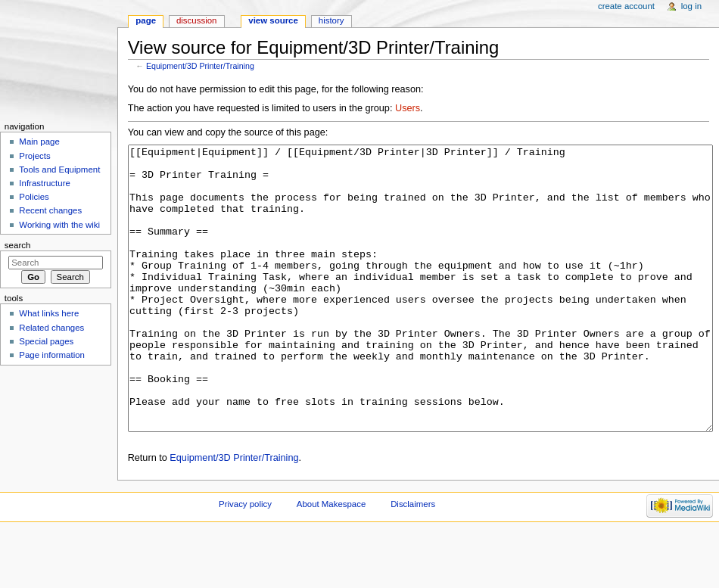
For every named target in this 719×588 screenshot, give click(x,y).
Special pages (46, 341)
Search (18, 245)
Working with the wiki (59, 225)
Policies (34, 197)
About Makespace (331, 561)
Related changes (51, 328)
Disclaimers (413, 561)
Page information (52, 355)
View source (273, 20)
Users (408, 108)
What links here (49, 313)
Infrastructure (44, 183)
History (331, 20)
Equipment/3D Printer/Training (200, 66)
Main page (39, 142)
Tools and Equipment (59, 170)
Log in (691, 6)
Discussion (196, 20)
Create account (626, 6)
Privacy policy (245, 561)
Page (146, 20)
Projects (34, 156)
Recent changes (50, 210)
